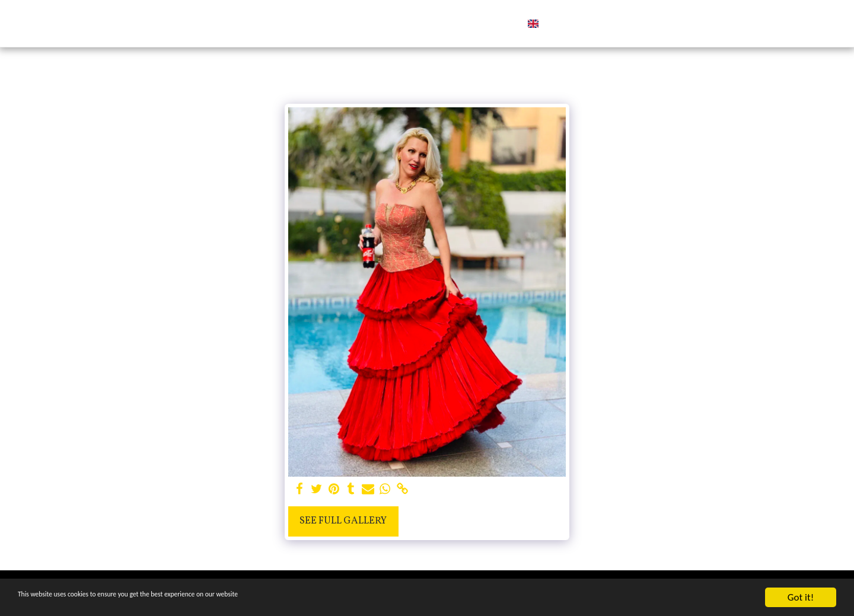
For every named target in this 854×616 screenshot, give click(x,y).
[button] (575, 24)
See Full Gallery (343, 521)
